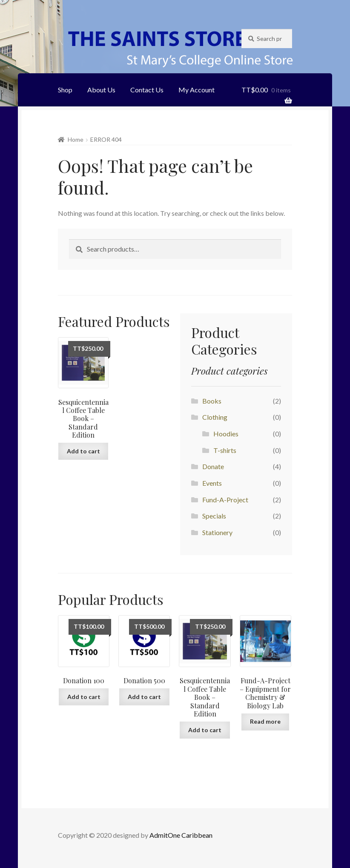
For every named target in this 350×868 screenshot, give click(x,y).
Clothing (215, 417)
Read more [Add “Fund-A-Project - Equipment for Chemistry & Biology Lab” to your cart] (265, 721)
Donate (213, 466)
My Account (197, 90)
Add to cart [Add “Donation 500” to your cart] (144, 697)
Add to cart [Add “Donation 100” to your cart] (84, 697)
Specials (214, 516)
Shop (65, 90)
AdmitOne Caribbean (181, 835)
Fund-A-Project (225, 500)
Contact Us (147, 90)
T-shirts (225, 450)
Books (212, 401)
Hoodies (226, 434)
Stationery (217, 532)
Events (212, 483)
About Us (101, 90)
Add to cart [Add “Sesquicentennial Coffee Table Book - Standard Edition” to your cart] (83, 451)
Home (76, 139)
